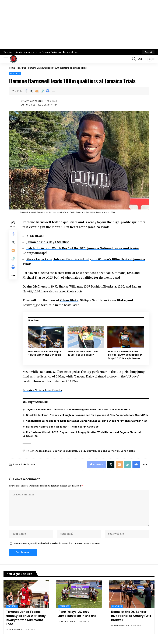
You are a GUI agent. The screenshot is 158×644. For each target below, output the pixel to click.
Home (12, 68)
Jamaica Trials (99, 227)
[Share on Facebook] (26, 91)
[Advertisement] (79, 24)
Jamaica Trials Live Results (43, 390)
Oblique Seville (87, 451)
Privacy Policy (50, 52)
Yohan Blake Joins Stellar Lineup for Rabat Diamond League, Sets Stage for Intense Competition (87, 421)
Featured (22, 68)
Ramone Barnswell (109, 451)
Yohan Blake (69, 300)
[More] (53, 91)
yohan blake (128, 451)
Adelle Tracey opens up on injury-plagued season (83, 353)
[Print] (48, 91)
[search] (134, 59)
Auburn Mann (15, 631)
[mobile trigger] (6, 59)
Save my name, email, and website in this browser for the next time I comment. (57, 544)
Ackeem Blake (44, 451)
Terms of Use (71, 52)
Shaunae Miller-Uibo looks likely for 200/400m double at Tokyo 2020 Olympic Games (125, 355)
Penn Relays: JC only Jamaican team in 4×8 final (78, 615)
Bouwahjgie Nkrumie (65, 451)
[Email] (37, 91)
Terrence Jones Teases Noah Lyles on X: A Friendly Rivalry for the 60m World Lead (26, 619)
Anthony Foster (34, 101)
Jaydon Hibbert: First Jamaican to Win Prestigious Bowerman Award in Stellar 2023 (78, 409)
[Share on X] (31, 91)
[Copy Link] (42, 91)
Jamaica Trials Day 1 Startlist (48, 242)
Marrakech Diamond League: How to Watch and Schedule (45, 353)
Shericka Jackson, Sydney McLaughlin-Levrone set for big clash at (87, 415)
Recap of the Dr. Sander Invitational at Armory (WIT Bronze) (131, 617)
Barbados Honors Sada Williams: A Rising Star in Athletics (62, 427)
